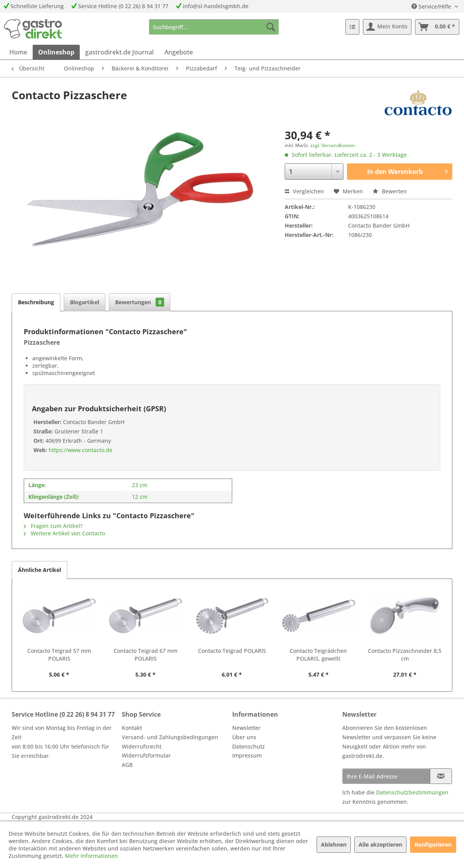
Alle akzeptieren (380, 844)
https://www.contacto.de (80, 450)
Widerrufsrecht (142, 746)
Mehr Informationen (91, 856)
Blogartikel (85, 302)
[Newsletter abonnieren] (441, 776)
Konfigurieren (433, 844)
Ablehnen (334, 844)
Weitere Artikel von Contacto (64, 533)
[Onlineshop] (56, 52)
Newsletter (246, 728)
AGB (127, 765)
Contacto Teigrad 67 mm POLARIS (145, 655)
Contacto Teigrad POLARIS (232, 651)
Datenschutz (249, 746)
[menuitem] (214, 27)
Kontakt (132, 728)
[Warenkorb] (437, 27)
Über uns (244, 737)
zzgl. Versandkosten (333, 145)
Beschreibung (36, 302)
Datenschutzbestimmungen (412, 792)
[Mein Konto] (387, 27)
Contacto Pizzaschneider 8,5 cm (405, 655)
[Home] (18, 52)
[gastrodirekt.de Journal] (119, 52)
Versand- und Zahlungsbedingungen (170, 737)
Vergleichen (304, 191)
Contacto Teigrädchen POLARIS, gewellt (318, 655)
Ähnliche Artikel (39, 570)
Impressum (247, 755)
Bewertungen (140, 302)
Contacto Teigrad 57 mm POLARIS (59, 655)
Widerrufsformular (146, 755)
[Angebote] (179, 52)
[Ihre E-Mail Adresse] (386, 776)
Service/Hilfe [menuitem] (432, 6)
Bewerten (390, 191)
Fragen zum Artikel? (53, 526)
